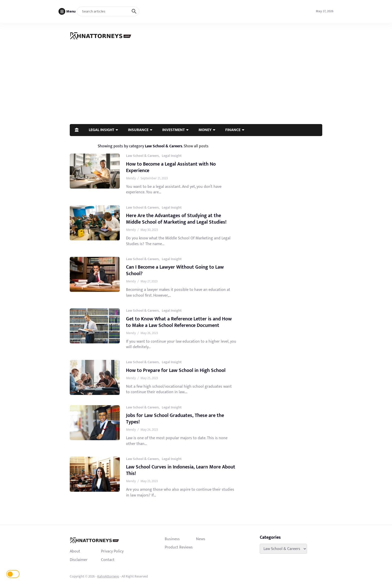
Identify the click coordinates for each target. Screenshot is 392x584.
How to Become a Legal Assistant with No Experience (171, 167)
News (201, 539)
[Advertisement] (196, 87)
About (75, 551)
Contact (108, 560)
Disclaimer (79, 560)
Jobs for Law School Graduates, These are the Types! (175, 419)
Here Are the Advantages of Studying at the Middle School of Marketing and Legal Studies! (176, 219)
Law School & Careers (142, 156)
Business (172, 539)
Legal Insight (172, 156)
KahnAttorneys (108, 576)
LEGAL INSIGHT (101, 130)
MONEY (205, 130)
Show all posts (196, 146)
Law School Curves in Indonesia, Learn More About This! (181, 470)
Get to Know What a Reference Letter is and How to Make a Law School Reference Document (179, 322)
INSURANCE (138, 130)
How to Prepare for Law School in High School (176, 370)
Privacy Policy (112, 551)
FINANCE (233, 130)
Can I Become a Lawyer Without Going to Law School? (175, 270)
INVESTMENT (173, 130)
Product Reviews (179, 547)
